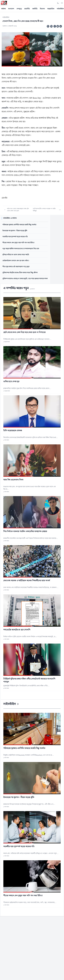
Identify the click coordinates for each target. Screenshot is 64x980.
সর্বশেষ (3, 9)
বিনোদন (42, 9)
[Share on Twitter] (58, 26)
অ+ (52, 26)
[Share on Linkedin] (61, 26)
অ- (48, 26)
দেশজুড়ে (19, 9)
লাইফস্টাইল (6, 17)
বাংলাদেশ (11, 9)
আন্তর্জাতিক (51, 9)
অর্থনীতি (35, 9)
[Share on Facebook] (55, 26)
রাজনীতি (27, 9)
